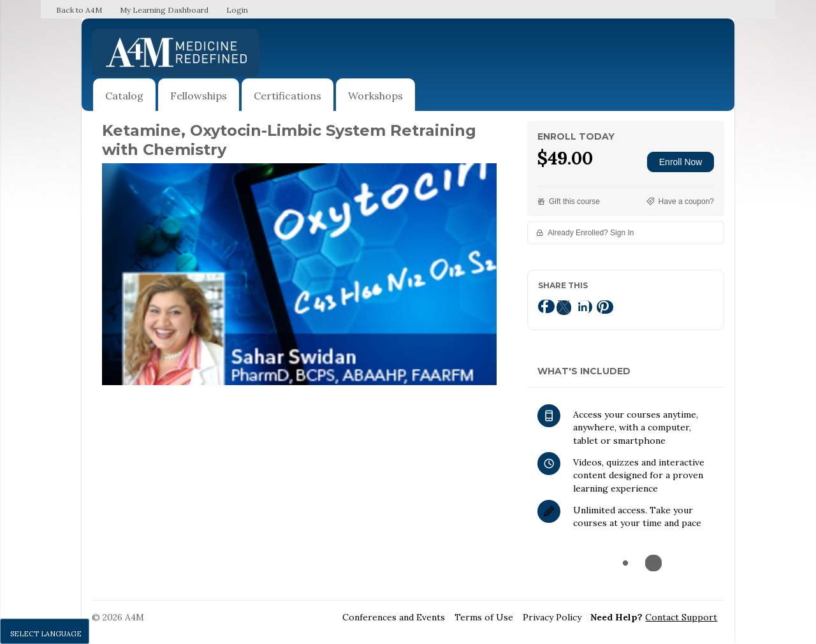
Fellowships (199, 96)
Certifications (288, 96)
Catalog (124, 96)
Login (237, 10)
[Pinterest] (605, 307)
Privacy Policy (552, 617)
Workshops (375, 96)
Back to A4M (79, 10)
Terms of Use (484, 617)
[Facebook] (546, 306)
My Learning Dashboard (164, 10)
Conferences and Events (394, 617)
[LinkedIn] (584, 307)
